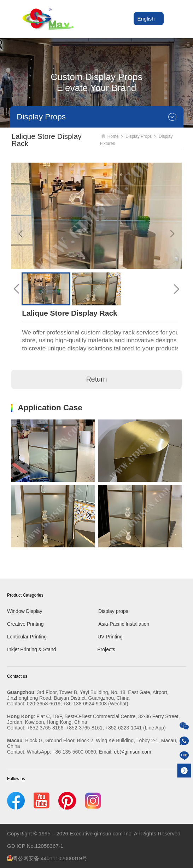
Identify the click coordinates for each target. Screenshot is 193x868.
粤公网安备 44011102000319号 (47, 858)
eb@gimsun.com (132, 752)
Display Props (139, 136)
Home (110, 136)
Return (97, 379)
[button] (16, 289)
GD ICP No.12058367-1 (35, 846)
